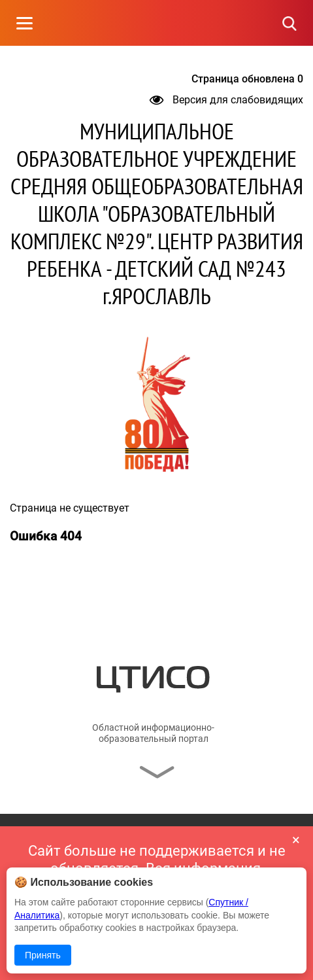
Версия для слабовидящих (226, 100)
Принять (43, 955)
